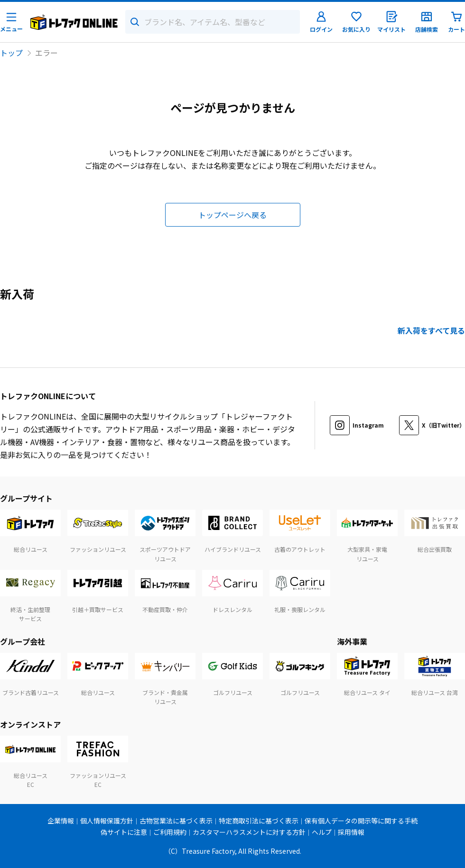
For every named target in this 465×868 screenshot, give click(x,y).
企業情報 (61, 821)
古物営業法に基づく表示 (176, 821)
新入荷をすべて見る (431, 330)
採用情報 (351, 832)
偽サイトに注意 (124, 832)
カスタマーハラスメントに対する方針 (249, 832)
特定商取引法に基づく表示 (259, 821)
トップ (11, 53)
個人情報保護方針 (107, 821)
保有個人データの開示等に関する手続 (361, 821)
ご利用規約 (170, 832)
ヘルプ (322, 832)
